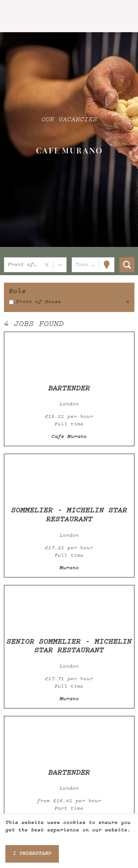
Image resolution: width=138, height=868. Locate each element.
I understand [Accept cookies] (32, 854)
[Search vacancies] (127, 265)
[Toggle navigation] (16, 17)
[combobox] (9, 265)
